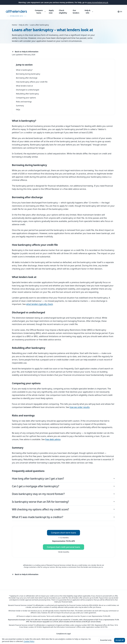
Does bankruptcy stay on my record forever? (63, 495)
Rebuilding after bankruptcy (27, 94)
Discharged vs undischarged (28, 90)
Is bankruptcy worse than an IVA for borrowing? (63, 503)
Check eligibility (63, 12)
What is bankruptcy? (24, 70)
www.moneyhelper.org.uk (98, 2)
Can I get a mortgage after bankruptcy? (63, 487)
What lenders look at (24, 86)
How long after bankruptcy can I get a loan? (63, 479)
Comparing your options (26, 98)
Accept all (120, 640)
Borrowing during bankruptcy (28, 74)
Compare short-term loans (63, 535)
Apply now (51, 12)
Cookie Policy (29, 641)
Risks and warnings (24, 102)
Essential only (106, 640)
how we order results (80, 407)
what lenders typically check (40, 304)
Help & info (89, 12)
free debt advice (53, 439)
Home (14, 25)
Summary (20, 106)
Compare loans (40, 12)
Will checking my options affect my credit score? (63, 511)
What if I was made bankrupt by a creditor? (63, 519)
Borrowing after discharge (27, 78)
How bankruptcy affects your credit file (32, 82)
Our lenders (76, 12)
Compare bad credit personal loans (63, 549)
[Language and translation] (120, 12)
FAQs (18, 110)
